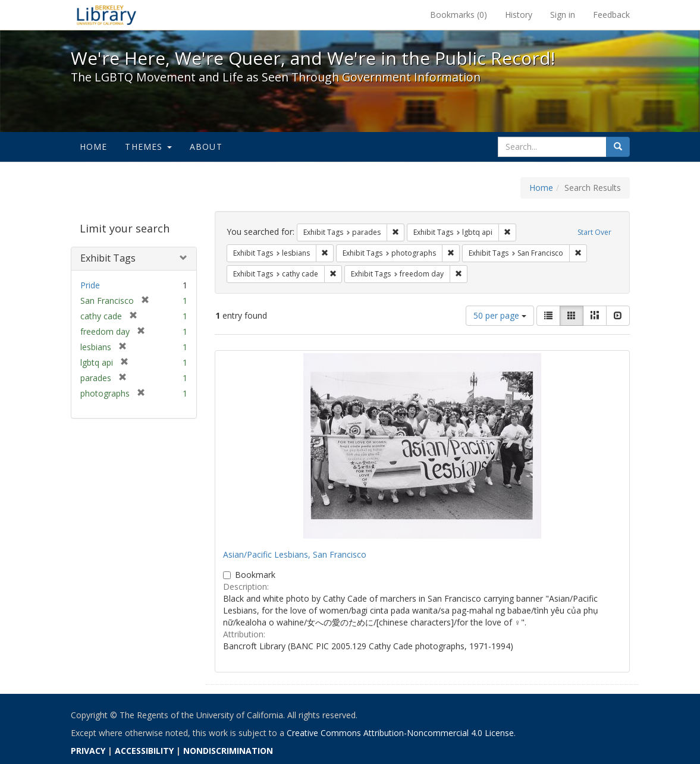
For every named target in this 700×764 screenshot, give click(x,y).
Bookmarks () (459, 15)
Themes (148, 147)
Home (94, 147)
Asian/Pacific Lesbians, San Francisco (295, 554)
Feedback (611, 15)
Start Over (594, 232)
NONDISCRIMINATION (228, 751)
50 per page (500, 315)
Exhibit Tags (108, 258)
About (206, 147)
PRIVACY (88, 751)
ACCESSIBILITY (144, 751)
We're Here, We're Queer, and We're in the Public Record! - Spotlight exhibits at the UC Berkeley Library (106, 15)
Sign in (563, 15)
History (519, 15)
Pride (90, 285)
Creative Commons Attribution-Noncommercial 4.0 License (400, 733)
